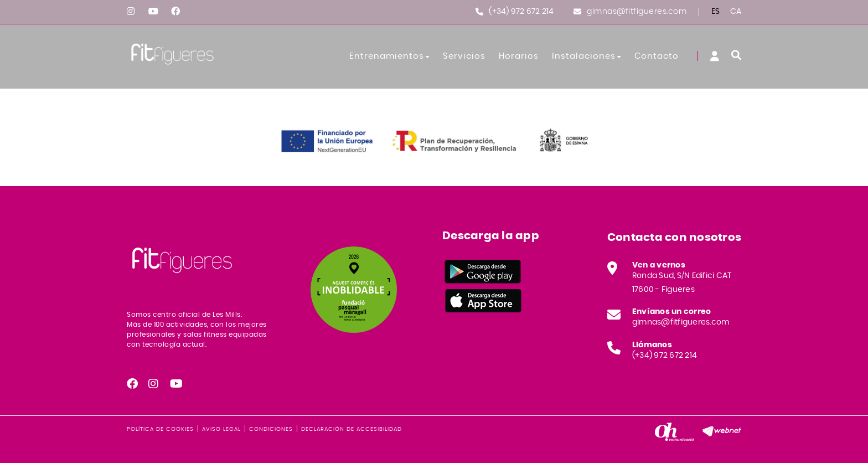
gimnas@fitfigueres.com (637, 12)
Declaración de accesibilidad (352, 429)
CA (736, 12)
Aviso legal (221, 429)
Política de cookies (160, 429)
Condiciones (271, 429)
